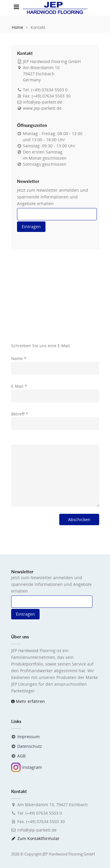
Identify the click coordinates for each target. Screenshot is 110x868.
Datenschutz (27, 746)
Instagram (27, 767)
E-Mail (19, 386)
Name (19, 358)
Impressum (26, 737)
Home (17, 27)
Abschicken (79, 519)
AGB (18, 756)
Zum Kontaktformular (35, 838)
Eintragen (31, 227)
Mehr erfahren (28, 701)
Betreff (20, 414)
